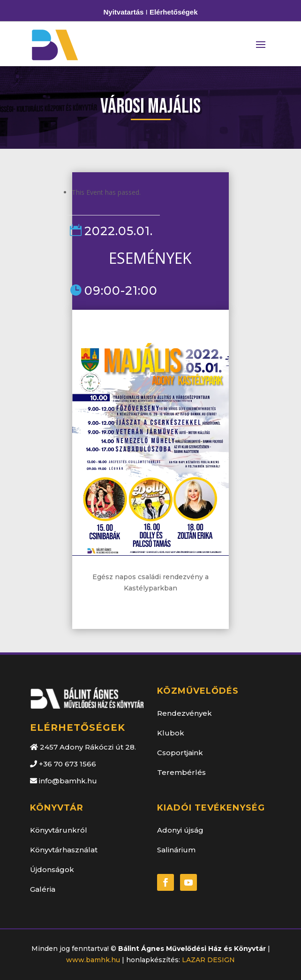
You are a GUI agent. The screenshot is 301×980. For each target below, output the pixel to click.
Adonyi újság (180, 830)
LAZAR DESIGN (208, 960)
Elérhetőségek (174, 12)
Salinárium (176, 850)
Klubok (171, 733)
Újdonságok (52, 869)
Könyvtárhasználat (64, 850)
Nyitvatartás (124, 12)
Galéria (43, 889)
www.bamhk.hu (93, 960)
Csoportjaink (180, 753)
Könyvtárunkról (59, 830)
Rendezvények (184, 713)
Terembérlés (181, 772)
